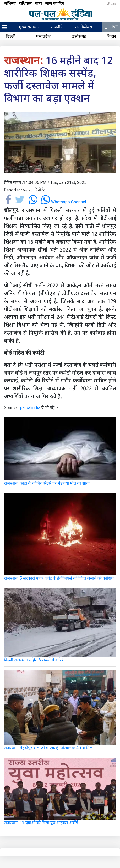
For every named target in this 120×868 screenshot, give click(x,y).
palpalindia (30, 408)
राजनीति (57, 27)
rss (112, 3)
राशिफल (26, 3)
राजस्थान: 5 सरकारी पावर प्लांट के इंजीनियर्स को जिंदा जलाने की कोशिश (59, 578)
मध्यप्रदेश (43, 36)
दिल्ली (11, 36)
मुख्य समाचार (29, 27)
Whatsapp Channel (64, 202)
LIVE (111, 27)
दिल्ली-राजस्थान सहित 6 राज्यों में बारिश (34, 660)
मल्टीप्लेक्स (84, 27)
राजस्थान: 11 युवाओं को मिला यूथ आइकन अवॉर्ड (41, 823)
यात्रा (39, 3)
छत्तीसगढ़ (79, 36)
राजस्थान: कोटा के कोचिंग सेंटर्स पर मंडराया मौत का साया (47, 483)
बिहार (111, 36)
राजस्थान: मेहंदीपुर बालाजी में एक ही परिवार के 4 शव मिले (48, 748)
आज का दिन (55, 3)
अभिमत (10, 3)
